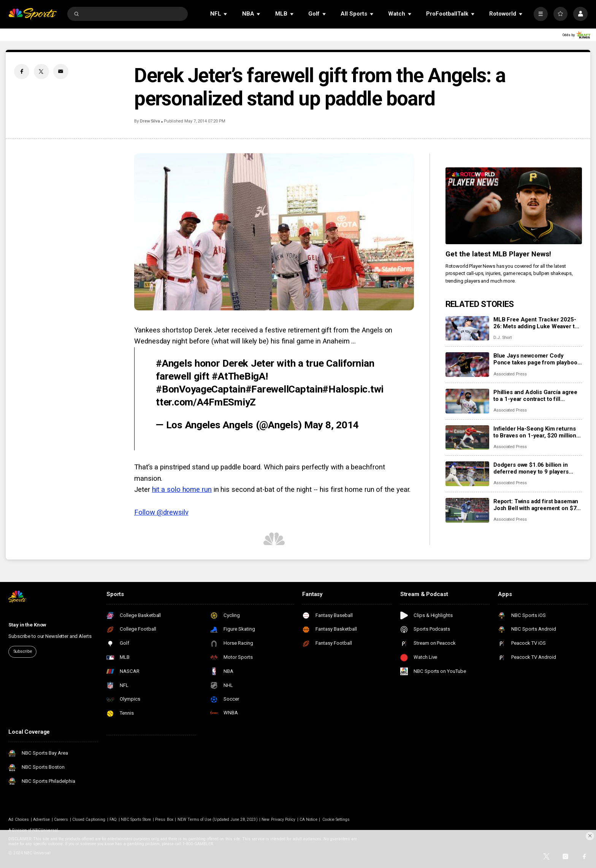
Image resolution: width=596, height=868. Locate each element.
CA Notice (308, 820)
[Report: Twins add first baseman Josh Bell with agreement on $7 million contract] (467, 510)
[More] (541, 14)
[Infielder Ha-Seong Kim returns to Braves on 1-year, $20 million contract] (467, 438)
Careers (61, 820)
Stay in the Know (27, 625)
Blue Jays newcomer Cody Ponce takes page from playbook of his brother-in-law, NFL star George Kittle (537, 359)
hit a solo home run (182, 490)
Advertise (41, 820)
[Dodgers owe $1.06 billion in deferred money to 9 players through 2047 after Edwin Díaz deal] (467, 474)
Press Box (164, 820)
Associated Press (510, 374)
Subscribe (23, 651)
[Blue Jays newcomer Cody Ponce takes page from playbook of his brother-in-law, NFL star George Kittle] (467, 365)
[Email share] (61, 72)
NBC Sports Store (136, 820)
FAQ (113, 820)
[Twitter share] (41, 72)
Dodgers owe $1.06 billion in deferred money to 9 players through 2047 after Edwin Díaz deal (533, 468)
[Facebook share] (22, 72)
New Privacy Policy (278, 820)
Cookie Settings (336, 820)
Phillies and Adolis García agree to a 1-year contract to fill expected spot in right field (535, 396)
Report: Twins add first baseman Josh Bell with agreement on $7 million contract (536, 505)
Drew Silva (150, 121)
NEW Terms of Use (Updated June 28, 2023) (218, 820)
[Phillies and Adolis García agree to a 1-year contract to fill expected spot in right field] (467, 401)
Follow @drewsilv (161, 512)
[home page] (32, 14)
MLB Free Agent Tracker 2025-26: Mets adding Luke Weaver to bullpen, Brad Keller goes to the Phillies (536, 323)
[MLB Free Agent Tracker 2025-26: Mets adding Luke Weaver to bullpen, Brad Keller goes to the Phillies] (467, 328)
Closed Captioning (89, 820)
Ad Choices (19, 820)
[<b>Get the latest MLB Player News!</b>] (514, 206)
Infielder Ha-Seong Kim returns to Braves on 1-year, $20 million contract (535, 432)
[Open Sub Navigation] (226, 14)
